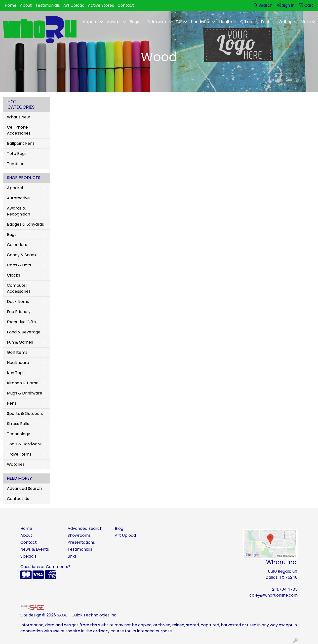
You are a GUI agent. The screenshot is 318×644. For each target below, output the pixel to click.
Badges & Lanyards (25, 224)
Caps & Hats (19, 265)
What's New (18, 117)
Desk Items (18, 302)
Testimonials (48, 5)
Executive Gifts (21, 322)
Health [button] (226, 22)
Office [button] (246, 22)
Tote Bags (17, 154)
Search (263, 5)
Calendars (17, 245)
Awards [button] (114, 22)
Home (11, 5)
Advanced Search (24, 488)
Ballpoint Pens (21, 143)
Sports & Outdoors (25, 413)
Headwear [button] (201, 22)
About (26, 5)
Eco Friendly (19, 312)
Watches (16, 464)
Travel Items (19, 454)
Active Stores (101, 5)
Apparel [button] (91, 22)
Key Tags (16, 373)
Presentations (81, 542)
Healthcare (18, 363)
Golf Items (17, 352)
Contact (126, 5)
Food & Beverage (24, 332)
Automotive (18, 198)
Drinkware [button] (157, 22)
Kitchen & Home (23, 383)
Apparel (15, 188)
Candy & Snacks (23, 255)
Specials (28, 556)
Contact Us (18, 499)
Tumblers (16, 164)
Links (72, 556)
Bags (12, 234)
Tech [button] (265, 22)
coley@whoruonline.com (274, 595)
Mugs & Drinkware (25, 393)
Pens (12, 403)
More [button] (306, 22)
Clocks (14, 275)
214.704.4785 (285, 589)
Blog (119, 528)
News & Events (35, 549)
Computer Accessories (19, 288)
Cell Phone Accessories (19, 130)
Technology (19, 434)
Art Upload (74, 5)
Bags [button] (134, 22)
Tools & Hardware (24, 444)
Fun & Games (20, 342)
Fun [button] (179, 22)
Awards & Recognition (19, 211)
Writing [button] (285, 22)
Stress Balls (18, 424)
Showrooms (79, 535)
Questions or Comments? (45, 567)
